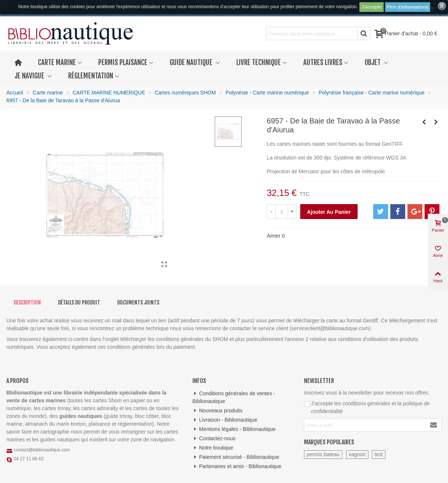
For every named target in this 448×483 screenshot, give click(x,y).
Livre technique (259, 62)
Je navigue (30, 76)
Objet (373, 62)
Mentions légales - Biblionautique (234, 429)
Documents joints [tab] (138, 302)
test (379, 454)
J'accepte (371, 7)
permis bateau (323, 454)
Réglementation (91, 76)
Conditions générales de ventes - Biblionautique (234, 397)
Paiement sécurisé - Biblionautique (236, 457)
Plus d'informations (408, 7)
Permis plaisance (123, 62)
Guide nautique (192, 62)
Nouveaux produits (217, 411)
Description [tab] (27, 302)
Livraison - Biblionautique (225, 420)
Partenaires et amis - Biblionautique (237, 466)
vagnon (357, 454)
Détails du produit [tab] (79, 302)
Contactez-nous (214, 439)
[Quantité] (282, 212)
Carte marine (57, 62)
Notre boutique (213, 448)
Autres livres (323, 62)
